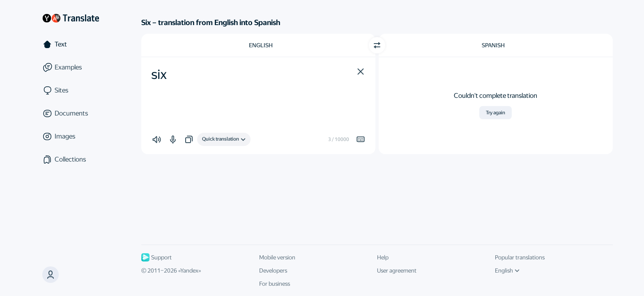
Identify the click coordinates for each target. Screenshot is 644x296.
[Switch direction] (377, 45)
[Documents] (71, 113)
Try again (496, 113)
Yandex (189, 271)
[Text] (71, 44)
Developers (273, 271)
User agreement (397, 271)
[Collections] (71, 160)
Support (156, 257)
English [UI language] (507, 271)
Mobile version (277, 257)
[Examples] (71, 67)
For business (275, 284)
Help (383, 257)
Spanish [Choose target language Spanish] (493, 45)
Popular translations (520, 257)
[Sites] (71, 90)
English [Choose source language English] (261, 45)
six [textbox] (159, 74)
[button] (361, 72)
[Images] (71, 136)
